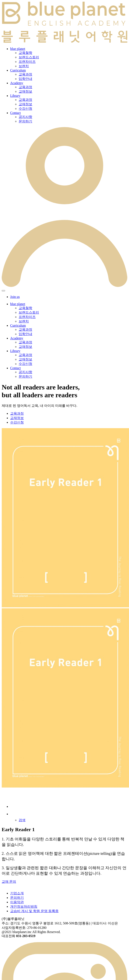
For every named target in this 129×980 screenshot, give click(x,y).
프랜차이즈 (27, 62)
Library (15, 96)
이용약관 (17, 902)
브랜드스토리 (29, 57)
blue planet (18, 49)
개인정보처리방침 (24, 907)
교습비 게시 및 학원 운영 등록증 (34, 911)
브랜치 (24, 66)
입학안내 (25, 79)
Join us (15, 297)
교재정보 (25, 91)
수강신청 (25, 109)
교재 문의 (9, 882)
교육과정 (25, 74)
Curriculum (18, 70)
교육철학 (25, 53)
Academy (17, 83)
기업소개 (17, 893)
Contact (15, 113)
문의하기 (25, 121)
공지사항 (25, 117)
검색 (22, 820)
